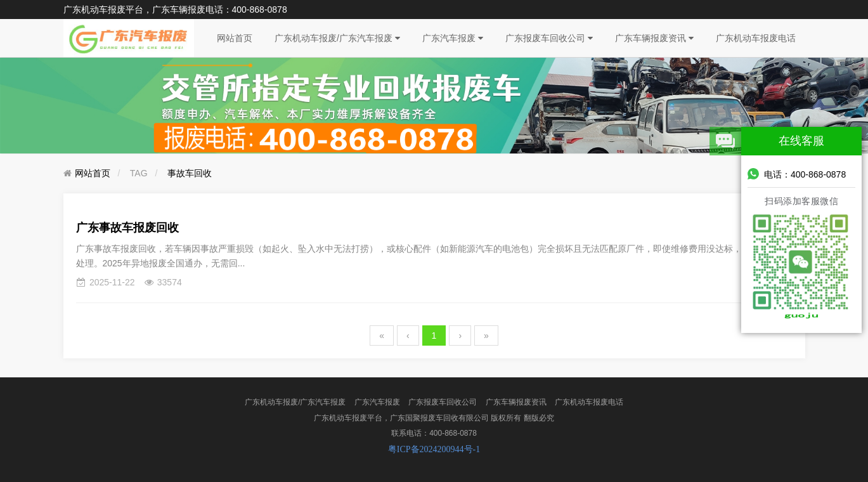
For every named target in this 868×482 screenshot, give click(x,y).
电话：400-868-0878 (797, 174)
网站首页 (235, 38)
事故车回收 (190, 173)
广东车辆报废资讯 (654, 38)
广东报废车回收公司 (549, 38)
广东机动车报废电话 (756, 38)
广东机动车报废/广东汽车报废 (337, 38)
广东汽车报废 (453, 38)
